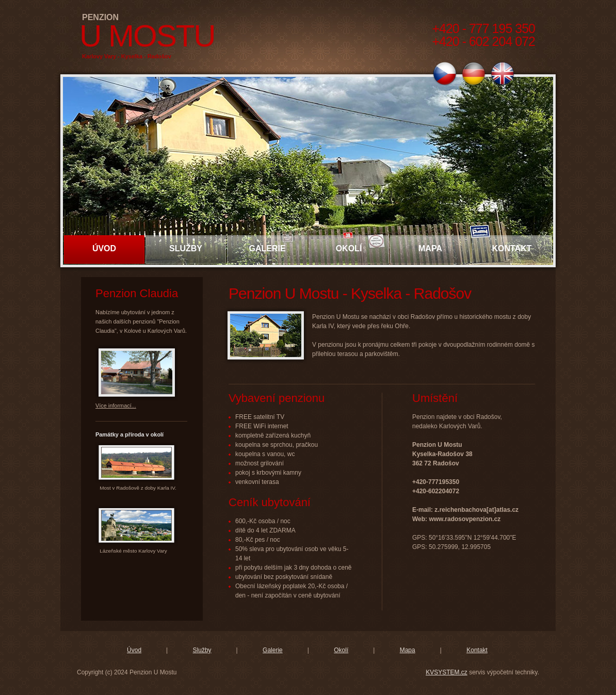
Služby (186, 248)
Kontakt (512, 248)
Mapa (430, 248)
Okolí (349, 248)
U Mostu (147, 36)
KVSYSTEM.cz (447, 672)
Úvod (104, 248)
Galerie (267, 248)
